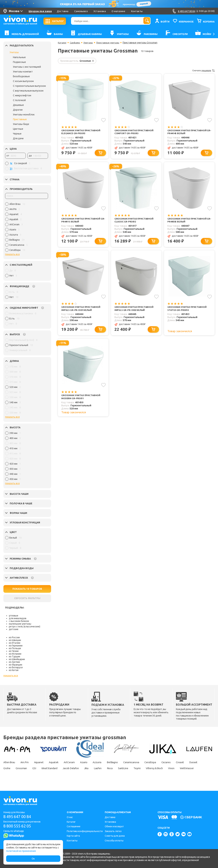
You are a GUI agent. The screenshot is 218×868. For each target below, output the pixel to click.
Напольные (19, 57)
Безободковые (21, 76)
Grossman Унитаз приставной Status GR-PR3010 (188, 310)
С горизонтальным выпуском (29, 86)
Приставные (20, 119)
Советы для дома (115, 836)
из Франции (15, 665)
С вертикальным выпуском (28, 91)
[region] (27, 228)
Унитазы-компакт (23, 72)
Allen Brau (10, 762)
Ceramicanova (144, 762)
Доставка (63, 11)
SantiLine (152, 768)
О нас (70, 817)
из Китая (14, 670)
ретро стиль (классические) (25, 627)
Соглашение (74, 827)
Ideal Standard (70, 768)
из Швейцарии (17, 659)
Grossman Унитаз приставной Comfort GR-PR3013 (135, 132)
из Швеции (15, 640)
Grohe (22, 768)
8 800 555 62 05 (18, 826)
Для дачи (18, 138)
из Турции (14, 656)
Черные (17, 134)
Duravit (8, 768)
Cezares (182, 762)
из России (14, 637)
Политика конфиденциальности (85, 831)
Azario (92, 762)
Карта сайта (73, 836)
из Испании (15, 654)
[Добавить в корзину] (101, 153)
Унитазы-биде (21, 124)
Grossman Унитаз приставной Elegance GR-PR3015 (82, 132)
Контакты (137, 11)
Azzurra (107, 762)
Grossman (38, 768)
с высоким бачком (19, 621)
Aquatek (58, 762)
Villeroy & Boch (187, 768)
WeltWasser (24, 774)
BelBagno (123, 762)
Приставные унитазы (109, 43)
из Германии (16, 646)
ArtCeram (76, 762)
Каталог (62, 43)
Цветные (18, 129)
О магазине (118, 11)
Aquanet (42, 762)
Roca (137, 768)
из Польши (15, 648)
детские (14, 629)
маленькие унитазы (20, 624)
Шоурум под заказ (40, 11)
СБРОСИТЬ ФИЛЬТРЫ (27, 598)
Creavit (198, 762)
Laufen (124, 768)
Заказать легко (113, 831)
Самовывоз (81, 11)
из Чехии (14, 651)
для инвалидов (18, 618)
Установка (100, 11)
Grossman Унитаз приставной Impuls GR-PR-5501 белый (82, 310)
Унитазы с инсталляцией (27, 67)
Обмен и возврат (114, 827)
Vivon (7, 774)
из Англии (14, 662)
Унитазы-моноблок (24, 115)
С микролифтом (22, 95)
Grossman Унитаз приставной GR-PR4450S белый (188, 221)
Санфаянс (76, 43)
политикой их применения (21, 851)
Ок (33, 859)
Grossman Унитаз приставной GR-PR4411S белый (82, 221)
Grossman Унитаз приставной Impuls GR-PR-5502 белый (135, 310)
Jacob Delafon (94, 768)
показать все (12, 254)
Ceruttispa (165, 762)
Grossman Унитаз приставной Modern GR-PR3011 (82, 399)
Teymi (168, 768)
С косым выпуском (23, 81)
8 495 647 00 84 (18, 817)
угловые (14, 616)
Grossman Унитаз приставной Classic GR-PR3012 (135, 221)
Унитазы (14, 52)
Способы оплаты (114, 841)
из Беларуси (16, 667)
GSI (53, 768)
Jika (111, 768)
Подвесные (19, 62)
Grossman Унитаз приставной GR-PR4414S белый (188, 132)
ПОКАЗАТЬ (27, 589)
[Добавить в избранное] (103, 120)
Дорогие (18, 110)
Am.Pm (26, 762)
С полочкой (19, 100)
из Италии (15, 643)
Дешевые (18, 105)
